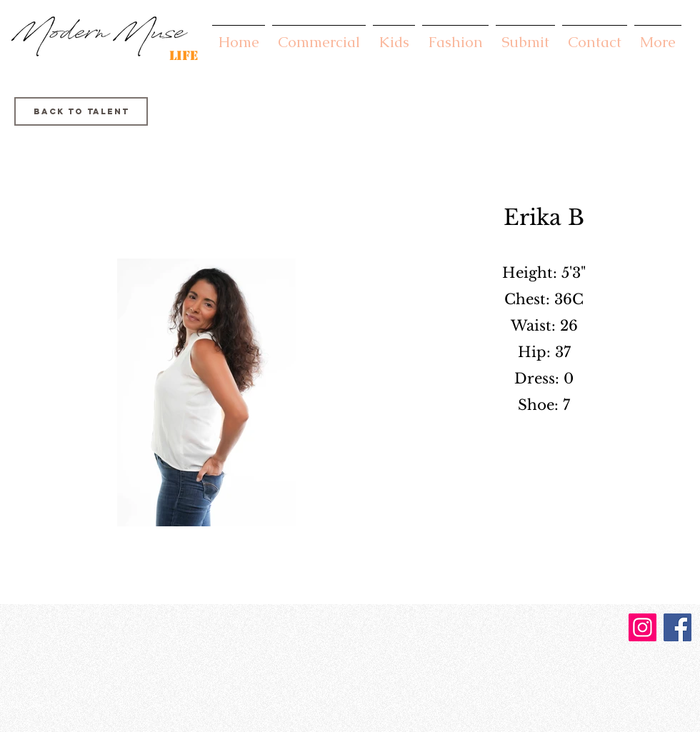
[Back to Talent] (81, 111)
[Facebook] (677, 627)
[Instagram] (642, 627)
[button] (319, 35)
